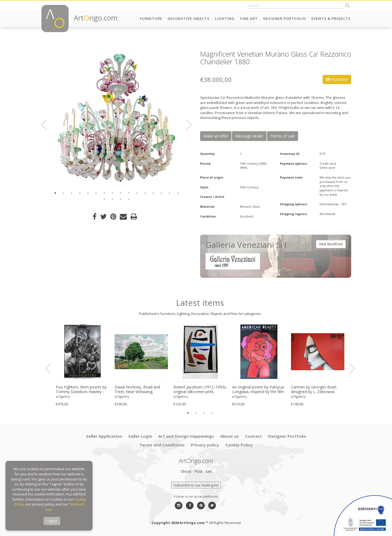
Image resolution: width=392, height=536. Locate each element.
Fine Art (249, 19)
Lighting (225, 19)
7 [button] (104, 193)
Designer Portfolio (285, 19)
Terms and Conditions (162, 445)
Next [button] (185, 125)
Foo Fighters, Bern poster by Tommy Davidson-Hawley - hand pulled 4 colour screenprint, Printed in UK (81, 390)
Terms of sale (283, 136)
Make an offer (216, 136)
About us (229, 436)
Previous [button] (47, 125)
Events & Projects (331, 19)
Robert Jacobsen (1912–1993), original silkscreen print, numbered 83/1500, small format (200, 390)
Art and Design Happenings (186, 436)
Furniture (151, 19)
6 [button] (96, 193)
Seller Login (140, 436)
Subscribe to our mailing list (196, 485)
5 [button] (88, 193)
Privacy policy (205, 445)
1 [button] (55, 193)
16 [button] (178, 193)
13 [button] (153, 193)
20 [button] (129, 200)
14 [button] (161, 193)
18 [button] (112, 200)
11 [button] (137, 193)
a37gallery (63, 396)
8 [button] (112, 193)
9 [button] (121, 193)
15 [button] (170, 193)
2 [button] (63, 193)
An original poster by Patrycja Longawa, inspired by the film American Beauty (258, 390)
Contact (253, 436)
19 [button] (121, 200)
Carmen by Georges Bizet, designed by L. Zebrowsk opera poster (314, 390)
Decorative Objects (189, 19)
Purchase (337, 79)
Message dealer (249, 136)
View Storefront (331, 244)
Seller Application (104, 436)
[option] (116, 118)
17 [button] (104, 200)
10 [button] (129, 193)
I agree (52, 521)
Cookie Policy (239, 445)
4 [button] (80, 193)
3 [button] (72, 193)
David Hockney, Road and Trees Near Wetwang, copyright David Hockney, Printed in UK (137, 390)
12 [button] (145, 193)
